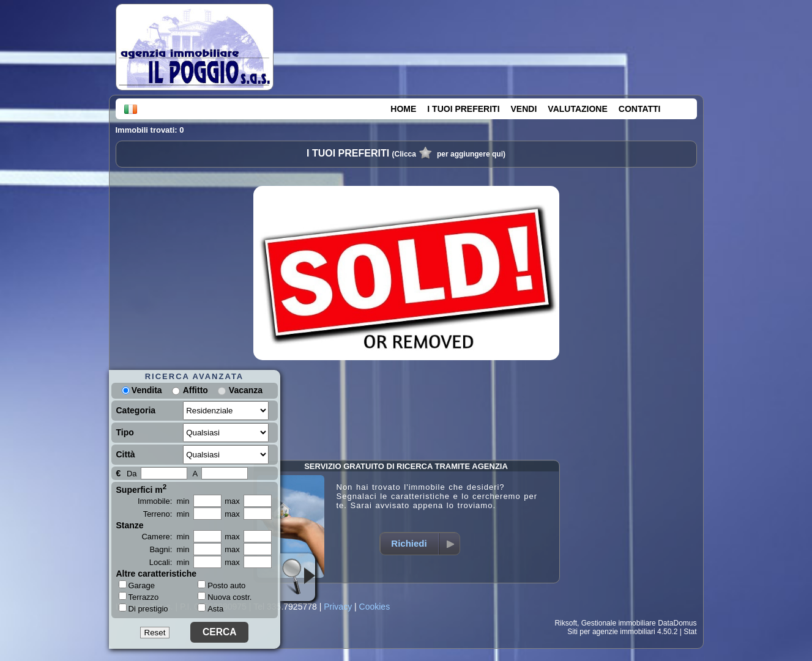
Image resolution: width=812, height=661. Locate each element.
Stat (690, 632)
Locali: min (169, 562)
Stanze (130, 525)
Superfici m (142, 489)
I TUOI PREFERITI (463, 109)
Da (132, 474)
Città (126, 454)
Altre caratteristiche (157, 574)
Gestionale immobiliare (619, 623)
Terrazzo (139, 597)
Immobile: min (164, 501)
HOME (403, 109)
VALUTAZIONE (577, 109)
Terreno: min (166, 514)
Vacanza (246, 390)
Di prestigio (143, 608)
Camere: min (165, 537)
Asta (210, 609)
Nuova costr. (225, 597)
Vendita (142, 390)
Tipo (125, 432)
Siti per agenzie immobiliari (611, 632)
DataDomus (677, 623)
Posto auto (222, 585)
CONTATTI (640, 109)
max (232, 501)
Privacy (338, 607)
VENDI (524, 109)
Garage (137, 585)
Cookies (375, 607)
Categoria (136, 410)
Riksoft (566, 623)
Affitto (196, 390)
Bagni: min (169, 549)
